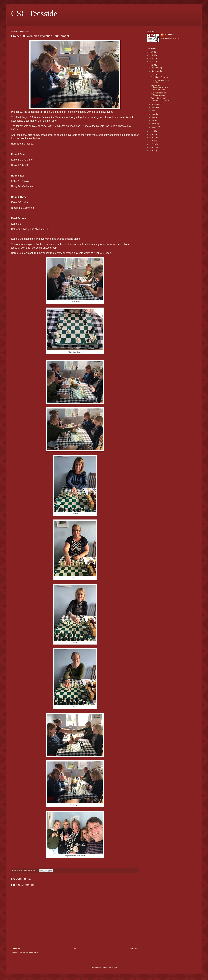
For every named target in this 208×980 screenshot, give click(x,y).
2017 (152, 144)
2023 (152, 62)
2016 (152, 147)
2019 (152, 138)
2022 (152, 65)
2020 (152, 134)
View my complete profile (170, 38)
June (154, 114)
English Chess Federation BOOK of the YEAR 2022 (160, 88)
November (156, 71)
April (153, 121)
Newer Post (16, 949)
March (154, 124)
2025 (152, 55)
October (155, 74)
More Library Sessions (159, 77)
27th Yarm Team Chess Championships (160, 94)
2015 (152, 151)
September (156, 104)
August (154, 108)
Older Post (134, 949)
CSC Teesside (34, 13)
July (153, 111)
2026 (152, 52)
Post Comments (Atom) (30, 953)
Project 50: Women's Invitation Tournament (160, 99)
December (156, 68)
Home (75, 949)
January (155, 127)
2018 (152, 141)
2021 (152, 131)
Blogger (114, 968)
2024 (152, 59)
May (153, 117)
